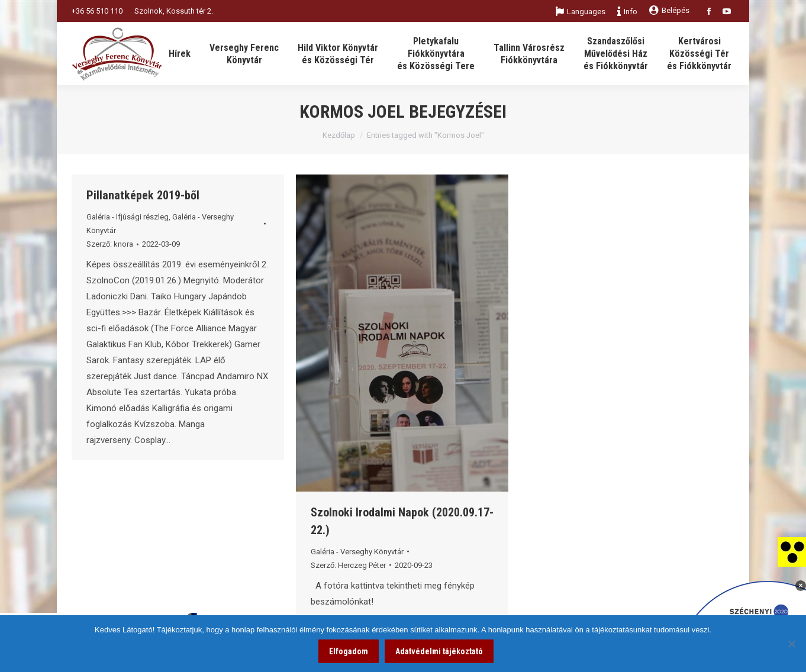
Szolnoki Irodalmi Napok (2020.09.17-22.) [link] (402, 521)
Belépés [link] (669, 10)
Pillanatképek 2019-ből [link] (143, 195)
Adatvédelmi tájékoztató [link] (439, 651)
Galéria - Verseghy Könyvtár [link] (357, 552)
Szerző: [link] (110, 244)
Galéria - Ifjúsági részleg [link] (128, 217)
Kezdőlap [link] (339, 135)
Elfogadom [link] (349, 651)
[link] (792, 551)
